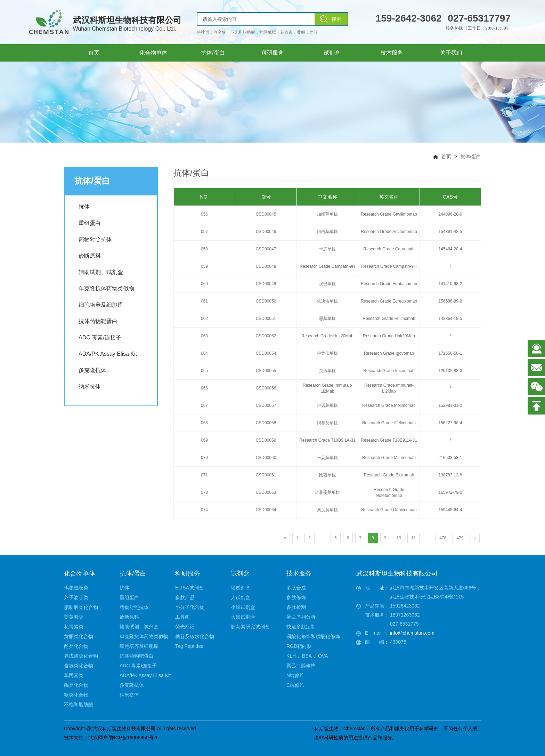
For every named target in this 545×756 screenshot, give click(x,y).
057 (204, 232)
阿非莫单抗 (327, 423)
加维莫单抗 (327, 214)
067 (204, 405)
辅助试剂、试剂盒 (101, 272)
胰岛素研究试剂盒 (250, 627)
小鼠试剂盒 (243, 607)
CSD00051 (266, 319)
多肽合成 (296, 588)
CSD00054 (266, 353)
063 (204, 336)
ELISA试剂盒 (189, 588)
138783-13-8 (450, 475)
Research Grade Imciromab (389, 371)
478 (443, 538)
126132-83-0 (450, 371)
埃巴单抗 (327, 284)
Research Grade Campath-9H (327, 266)
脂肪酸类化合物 (81, 607)
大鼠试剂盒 (243, 617)
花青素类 (74, 627)
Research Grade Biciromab (389, 475)
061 (204, 301)
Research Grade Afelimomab (389, 423)
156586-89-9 (450, 301)
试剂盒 (240, 573)
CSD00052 (266, 336)
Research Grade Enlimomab (389, 319)
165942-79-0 (450, 492)
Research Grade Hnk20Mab (327, 336)
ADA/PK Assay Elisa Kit (108, 354)
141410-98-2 (450, 284)
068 (204, 423)
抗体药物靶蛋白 (98, 321)
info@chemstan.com (412, 633)
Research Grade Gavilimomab (389, 214)
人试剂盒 (241, 597)
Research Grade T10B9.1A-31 (327, 440)
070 (204, 458)
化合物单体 (80, 573)
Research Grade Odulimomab (389, 510)
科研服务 (188, 573)
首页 (446, 156)
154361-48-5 (450, 232)
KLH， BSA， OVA (307, 656)
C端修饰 (295, 685)
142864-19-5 (450, 319)
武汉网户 (98, 738)
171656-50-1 (450, 353)
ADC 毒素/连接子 (100, 337)
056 (204, 214)
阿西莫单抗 (327, 232)
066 (204, 388)
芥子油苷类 (76, 597)
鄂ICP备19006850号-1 (133, 738)
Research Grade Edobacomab (389, 284)
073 (204, 492)
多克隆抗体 (92, 370)
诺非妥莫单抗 (327, 492)
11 (413, 538)
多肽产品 (185, 597)
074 (204, 510)
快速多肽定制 (301, 627)
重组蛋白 (90, 223)
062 (204, 319)
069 (204, 440)
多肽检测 (296, 607)
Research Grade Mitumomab (389, 458)
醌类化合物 (76, 685)
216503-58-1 (450, 458)
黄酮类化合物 (79, 636)
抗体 (84, 207)
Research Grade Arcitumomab (389, 232)
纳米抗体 (90, 387)
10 (399, 538)
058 (204, 249)
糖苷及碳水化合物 (195, 636)
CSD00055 (266, 371)
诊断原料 (90, 256)
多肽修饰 (296, 597)
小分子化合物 (190, 607)
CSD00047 (266, 249)
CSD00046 (266, 232)
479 (460, 538)
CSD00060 (266, 458)
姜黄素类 (74, 617)
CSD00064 (266, 510)
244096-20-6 (450, 214)
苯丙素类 (74, 675)
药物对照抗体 (95, 239)
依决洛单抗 (327, 301)
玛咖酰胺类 (76, 588)
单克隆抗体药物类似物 (106, 288)
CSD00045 (266, 214)
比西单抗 (327, 475)
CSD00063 (266, 492)
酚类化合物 (76, 646)
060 (204, 284)
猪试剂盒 (241, 588)
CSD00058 (266, 423)
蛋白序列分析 (301, 617)
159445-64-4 (450, 510)
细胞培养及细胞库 (101, 305)
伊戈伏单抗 (327, 353)
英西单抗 (327, 371)
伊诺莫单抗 (327, 405)
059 (204, 266)
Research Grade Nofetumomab (389, 493)
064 (204, 353)
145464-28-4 (450, 249)
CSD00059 (266, 440)
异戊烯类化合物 (81, 656)
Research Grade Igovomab (389, 353)
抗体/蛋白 (471, 156)
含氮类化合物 (79, 666)
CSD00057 (266, 405)
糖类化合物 (76, 695)
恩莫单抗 (327, 319)
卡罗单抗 (327, 249)
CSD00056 (266, 388)
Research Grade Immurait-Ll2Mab (327, 388)
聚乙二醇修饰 (301, 666)
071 (204, 475)
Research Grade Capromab (389, 249)
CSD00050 (266, 301)
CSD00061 (266, 475)
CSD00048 (266, 266)
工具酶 (182, 617)
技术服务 (299, 573)
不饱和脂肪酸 (79, 705)
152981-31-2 (450, 405)
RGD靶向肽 (299, 646)
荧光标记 (185, 627)
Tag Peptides (189, 646)
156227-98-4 (450, 423)
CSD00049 (266, 284)
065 (204, 371)
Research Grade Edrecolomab (389, 301)
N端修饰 (295, 675)
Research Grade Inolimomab (389, 405)
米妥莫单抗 (327, 458)
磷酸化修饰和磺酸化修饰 (313, 636)
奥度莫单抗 (327, 510)
